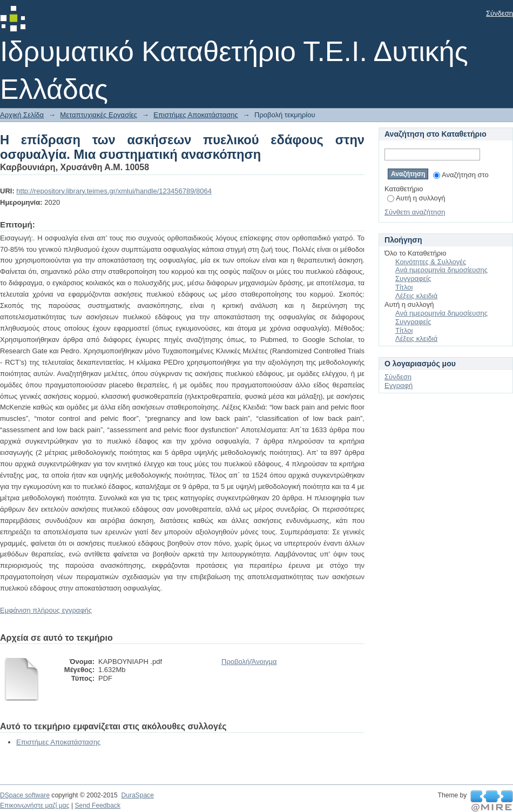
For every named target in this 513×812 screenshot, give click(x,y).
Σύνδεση (500, 13)
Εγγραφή (399, 385)
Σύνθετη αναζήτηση (415, 212)
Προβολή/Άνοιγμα (249, 662)
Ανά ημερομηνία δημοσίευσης (441, 270)
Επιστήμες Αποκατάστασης (195, 115)
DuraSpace (137, 795)
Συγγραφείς (413, 279)
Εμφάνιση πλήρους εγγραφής (46, 610)
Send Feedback (97, 806)
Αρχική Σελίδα (22, 115)
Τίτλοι (404, 287)
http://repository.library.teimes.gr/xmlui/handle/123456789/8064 (114, 191)
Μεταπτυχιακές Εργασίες (99, 115)
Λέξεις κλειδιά (416, 296)
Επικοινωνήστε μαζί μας (35, 806)
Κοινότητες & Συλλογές (431, 262)
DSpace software (25, 795)
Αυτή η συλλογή (416, 198)
